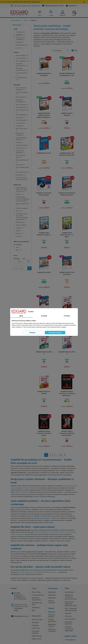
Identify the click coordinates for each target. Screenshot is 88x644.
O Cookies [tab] (67, 316)
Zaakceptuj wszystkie (55, 333)
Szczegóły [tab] (44, 316)
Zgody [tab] (21, 316)
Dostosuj (33, 333)
